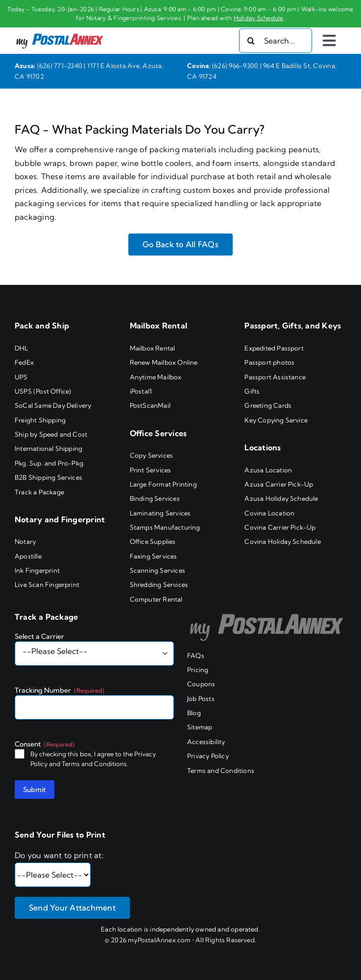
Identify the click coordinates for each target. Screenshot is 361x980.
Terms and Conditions (94, 764)
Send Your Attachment (72, 908)
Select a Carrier (39, 636)
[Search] (251, 41)
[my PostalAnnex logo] (60, 33)
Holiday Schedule (259, 18)
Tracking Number (60, 690)
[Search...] (276, 41)
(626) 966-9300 (235, 66)
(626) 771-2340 (60, 66)
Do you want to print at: (59, 855)
